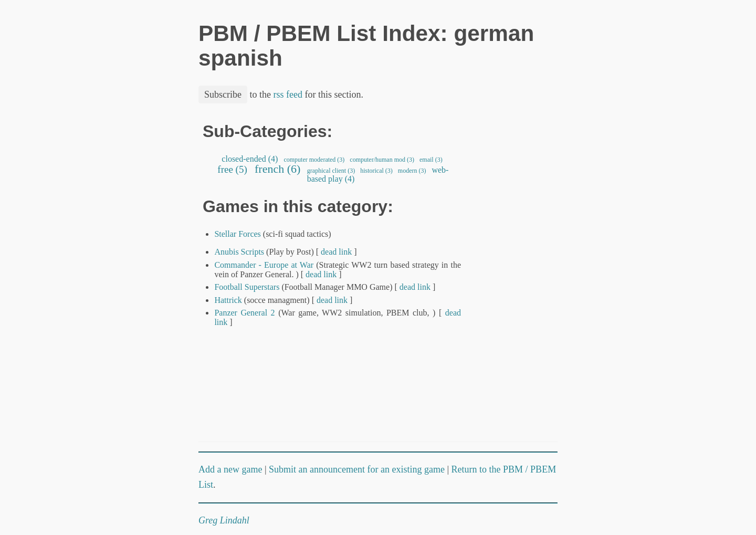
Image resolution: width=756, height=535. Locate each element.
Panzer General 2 (244, 313)
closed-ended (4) (250, 159)
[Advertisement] (522, 280)
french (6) (278, 169)
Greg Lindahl (224, 520)
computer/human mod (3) (382, 160)
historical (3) (376, 171)
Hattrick (228, 300)
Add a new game (230, 469)
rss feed (288, 95)
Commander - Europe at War (264, 265)
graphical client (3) (331, 171)
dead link (336, 252)
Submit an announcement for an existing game (357, 469)
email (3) (431, 160)
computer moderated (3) (314, 160)
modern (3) (412, 171)
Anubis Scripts (239, 252)
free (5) (233, 169)
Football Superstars (247, 287)
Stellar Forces (237, 234)
